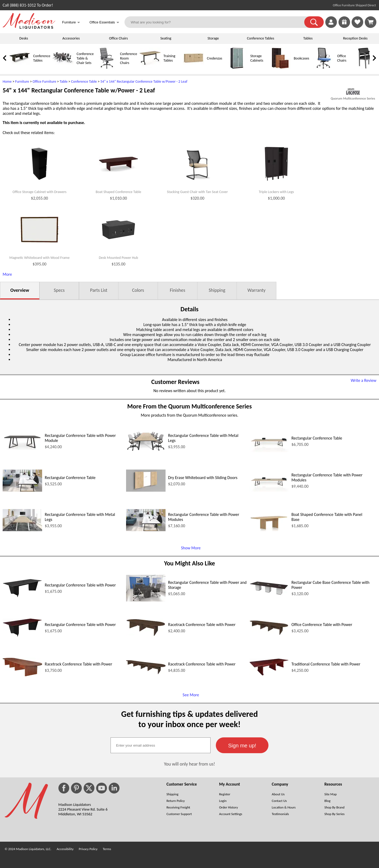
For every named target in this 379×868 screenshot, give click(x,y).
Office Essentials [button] (104, 23)
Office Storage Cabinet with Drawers (40, 192)
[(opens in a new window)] (353, 92)
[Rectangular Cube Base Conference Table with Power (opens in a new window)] (269, 594)
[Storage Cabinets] (237, 68)
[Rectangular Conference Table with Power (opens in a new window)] (22, 596)
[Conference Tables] (20, 68)
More (7, 274)
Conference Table (84, 82)
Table (64, 82)
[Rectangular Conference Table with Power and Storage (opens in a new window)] (146, 600)
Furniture (22, 82)
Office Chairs (118, 38)
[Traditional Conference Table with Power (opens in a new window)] (269, 674)
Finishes (177, 290)
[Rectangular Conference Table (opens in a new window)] (269, 451)
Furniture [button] (71, 23)
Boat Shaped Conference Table (119, 192)
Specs (59, 290)
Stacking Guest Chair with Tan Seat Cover (197, 192)
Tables (308, 38)
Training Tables (169, 58)
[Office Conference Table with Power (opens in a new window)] (269, 634)
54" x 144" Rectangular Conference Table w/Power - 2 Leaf (144, 82)
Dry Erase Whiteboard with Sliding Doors (203, 478)
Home (7, 82)
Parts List (99, 290)
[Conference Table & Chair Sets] (63, 68)
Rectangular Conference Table (317, 438)
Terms (107, 849)
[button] (314, 22)
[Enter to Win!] (344, 26)
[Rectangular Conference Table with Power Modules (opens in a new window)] (269, 490)
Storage (213, 38)
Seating (166, 38)
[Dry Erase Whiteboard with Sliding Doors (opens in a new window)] (146, 490)
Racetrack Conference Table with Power (202, 625)
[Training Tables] (150, 68)
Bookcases (301, 58)
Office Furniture (44, 82)
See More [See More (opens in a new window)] (191, 695)
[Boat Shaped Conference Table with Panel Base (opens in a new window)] (269, 530)
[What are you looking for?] (218, 22)
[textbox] (161, 745)
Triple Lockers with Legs (276, 192)
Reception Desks (355, 38)
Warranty (256, 290)
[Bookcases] (280, 68)
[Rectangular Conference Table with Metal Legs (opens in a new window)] (146, 451)
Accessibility (65, 849)
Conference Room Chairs (129, 58)
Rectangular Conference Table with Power (80, 585)
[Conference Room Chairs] (107, 68)
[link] (371, 22)
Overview (20, 290)
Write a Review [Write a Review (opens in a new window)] (363, 380)
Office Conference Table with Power (322, 625)
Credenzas (215, 58)
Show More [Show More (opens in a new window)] (191, 548)
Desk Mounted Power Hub (118, 258)
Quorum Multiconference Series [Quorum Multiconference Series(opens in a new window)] (353, 98)
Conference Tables (261, 38)
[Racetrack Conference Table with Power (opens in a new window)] (146, 635)
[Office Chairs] (324, 68)
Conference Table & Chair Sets (85, 58)
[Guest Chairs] (367, 68)
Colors (138, 290)
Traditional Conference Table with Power (326, 664)
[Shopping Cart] (371, 22)
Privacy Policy (88, 849)
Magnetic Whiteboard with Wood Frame (39, 258)
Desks (24, 38)
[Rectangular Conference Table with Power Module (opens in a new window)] (22, 448)
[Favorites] (357, 26)
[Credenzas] (193, 68)
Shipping (217, 290)
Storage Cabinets (257, 58)
